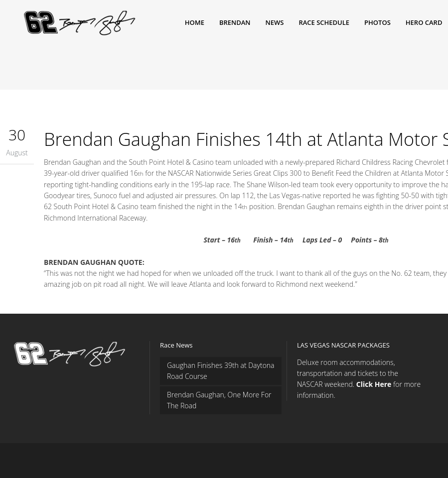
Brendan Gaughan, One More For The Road (219, 400)
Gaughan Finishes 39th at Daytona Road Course (221, 371)
